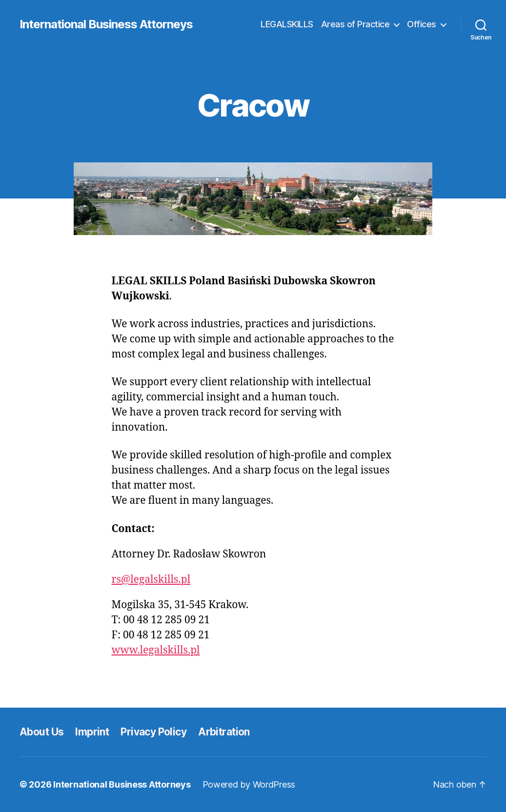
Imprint (92, 732)
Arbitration (224, 732)
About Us (41, 732)
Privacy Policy (153, 732)
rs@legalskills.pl (151, 580)
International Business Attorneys (106, 24)
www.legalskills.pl (156, 650)
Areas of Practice (355, 24)
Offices (422, 24)
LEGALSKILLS (287, 24)
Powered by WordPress (249, 784)
